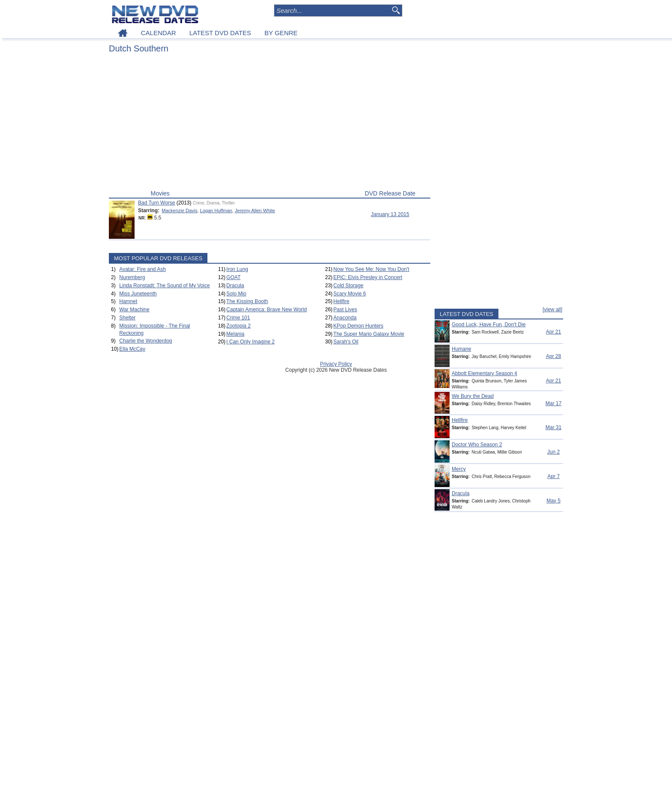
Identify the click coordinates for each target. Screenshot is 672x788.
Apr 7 (553, 476)
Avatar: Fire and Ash (142, 269)
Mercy (459, 469)
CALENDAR (159, 33)
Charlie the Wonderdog (145, 341)
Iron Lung (237, 269)
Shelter (127, 318)
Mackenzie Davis (179, 211)
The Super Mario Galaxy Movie (369, 334)
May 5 (553, 501)
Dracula (235, 286)
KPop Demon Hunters (358, 326)
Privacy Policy (336, 364)
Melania (235, 334)
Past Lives (345, 310)
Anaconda (345, 318)
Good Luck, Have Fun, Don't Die (489, 325)
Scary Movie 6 (350, 294)
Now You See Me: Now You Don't (371, 269)
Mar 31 (553, 427)
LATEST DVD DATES (220, 33)
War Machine (134, 310)
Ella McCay (132, 349)
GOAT (233, 277)
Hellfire (341, 301)
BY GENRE (281, 33)
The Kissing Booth (247, 301)
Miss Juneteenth (138, 294)
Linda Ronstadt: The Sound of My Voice (164, 286)
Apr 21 (553, 332)
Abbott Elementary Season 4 (484, 373)
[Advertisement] (270, 123)
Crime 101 (238, 318)
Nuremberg (132, 277)
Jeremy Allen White (255, 211)
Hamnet (128, 301)
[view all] (552, 310)
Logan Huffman (216, 211)
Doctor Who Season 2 (477, 445)
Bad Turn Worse (156, 203)
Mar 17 (553, 403)
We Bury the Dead (473, 396)
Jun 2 (553, 452)
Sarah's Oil (346, 342)
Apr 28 (553, 356)
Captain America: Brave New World (267, 310)
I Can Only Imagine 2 (250, 342)
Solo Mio (236, 294)
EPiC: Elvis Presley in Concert (368, 277)
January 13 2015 (390, 214)
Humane (461, 349)
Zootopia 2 (238, 326)
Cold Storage (348, 286)
